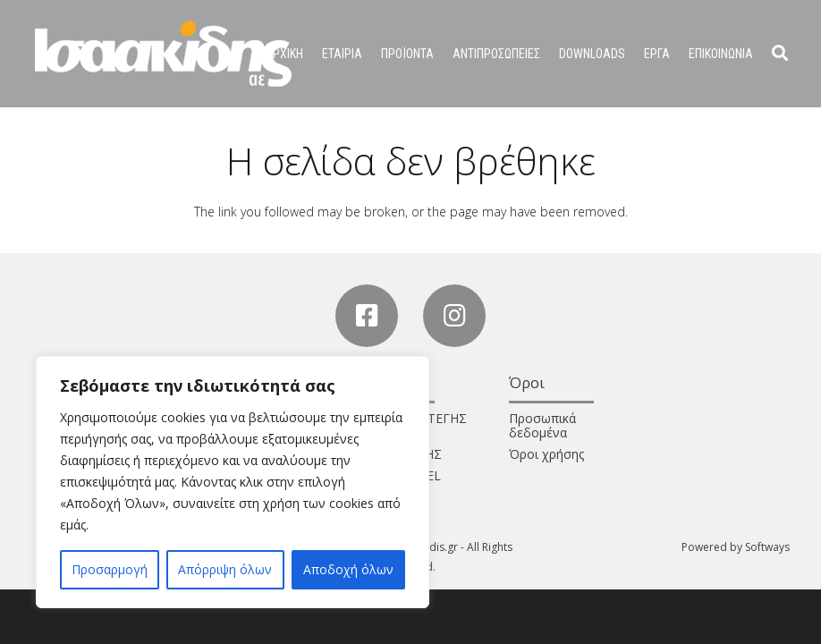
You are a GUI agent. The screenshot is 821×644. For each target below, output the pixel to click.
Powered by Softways (736, 547)
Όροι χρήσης (546, 454)
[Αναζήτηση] (780, 53)
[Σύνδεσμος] (163, 54)
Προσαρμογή (110, 569)
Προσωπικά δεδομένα (542, 426)
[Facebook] (367, 316)
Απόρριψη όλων (225, 569)
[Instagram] (454, 316)
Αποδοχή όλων (348, 569)
